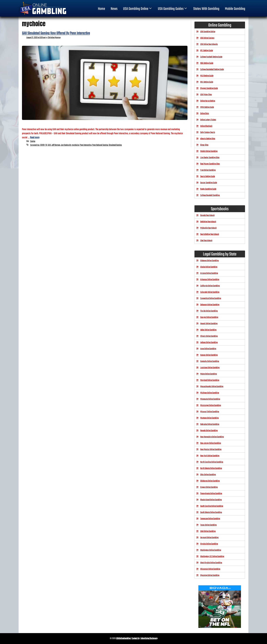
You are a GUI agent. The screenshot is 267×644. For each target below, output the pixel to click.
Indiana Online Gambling (209, 342)
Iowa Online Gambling (208, 349)
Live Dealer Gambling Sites (210, 158)
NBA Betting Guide (207, 63)
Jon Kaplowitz (66, 145)
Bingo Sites (204, 145)
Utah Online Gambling (208, 531)
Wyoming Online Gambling (210, 575)
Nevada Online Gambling (209, 431)
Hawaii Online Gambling (209, 324)
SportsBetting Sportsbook (210, 234)
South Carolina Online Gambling (212, 506)
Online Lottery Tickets (208, 120)
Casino (33, 141)
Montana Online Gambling (209, 418)
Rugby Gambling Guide (208, 189)
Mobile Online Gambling (209, 151)
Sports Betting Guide (208, 176)
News (114, 9)
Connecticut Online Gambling (211, 298)
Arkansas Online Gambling (210, 280)
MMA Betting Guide (207, 107)
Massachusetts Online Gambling (212, 387)
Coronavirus (35, 145)
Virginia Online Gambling (209, 544)
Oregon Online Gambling (209, 487)
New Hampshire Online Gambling (212, 437)
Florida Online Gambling (209, 311)
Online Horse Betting (208, 101)
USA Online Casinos (207, 38)
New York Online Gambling (210, 456)
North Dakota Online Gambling (211, 468)
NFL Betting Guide (207, 51)
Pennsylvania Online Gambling (211, 494)
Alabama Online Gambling (209, 261)
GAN (49, 145)
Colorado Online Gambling (210, 292)
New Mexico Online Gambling (211, 449)
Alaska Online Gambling (209, 267)
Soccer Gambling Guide (209, 183)
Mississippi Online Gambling (211, 405)
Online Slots (205, 114)
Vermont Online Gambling (209, 538)
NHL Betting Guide (207, 82)
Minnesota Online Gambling (210, 399)
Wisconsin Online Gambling (210, 569)
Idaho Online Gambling (208, 330)
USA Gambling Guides (173, 9)
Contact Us (136, 638)
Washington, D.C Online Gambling (212, 556)
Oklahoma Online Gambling (210, 481)
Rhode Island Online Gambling (211, 500)
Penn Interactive (86, 145)
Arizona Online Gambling (209, 273)
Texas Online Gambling (208, 525)
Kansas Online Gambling (209, 355)
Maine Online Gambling (209, 374)
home (101, 9)
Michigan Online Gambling (210, 393)
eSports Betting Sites (208, 139)
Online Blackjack (206, 126)
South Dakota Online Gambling (211, 512)
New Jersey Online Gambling (211, 443)
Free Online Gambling (208, 170)
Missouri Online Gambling (210, 412)
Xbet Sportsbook (206, 241)
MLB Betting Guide (207, 76)
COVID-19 (44, 145)
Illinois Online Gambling (209, 336)
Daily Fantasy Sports (208, 132)
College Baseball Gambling (210, 195)
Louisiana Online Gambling (210, 368)
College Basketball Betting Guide (212, 69)
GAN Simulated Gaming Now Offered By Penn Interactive (56, 33)
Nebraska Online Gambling (210, 424)
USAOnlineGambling (123, 638)
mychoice (75, 145)
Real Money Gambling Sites (210, 164)
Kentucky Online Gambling (210, 361)
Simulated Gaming (115, 145)
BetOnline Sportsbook (208, 222)
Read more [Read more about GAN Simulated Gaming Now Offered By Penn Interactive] (35, 138)
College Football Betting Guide (211, 57)
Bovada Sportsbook (207, 215)
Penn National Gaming (100, 145)
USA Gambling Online (138, 9)
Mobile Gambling (235, 9)
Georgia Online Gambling (209, 317)
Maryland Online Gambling (210, 380)
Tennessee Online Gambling (210, 519)
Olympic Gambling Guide (209, 88)
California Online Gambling (210, 286)
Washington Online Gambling (211, 550)
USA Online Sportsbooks (209, 44)
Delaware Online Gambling (210, 305)
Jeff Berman (56, 145)
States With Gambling (206, 9)
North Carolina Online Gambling (212, 462)
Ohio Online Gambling (208, 475)
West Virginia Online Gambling (211, 563)
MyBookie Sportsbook (208, 228)
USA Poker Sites (206, 95)
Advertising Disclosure (149, 638)
